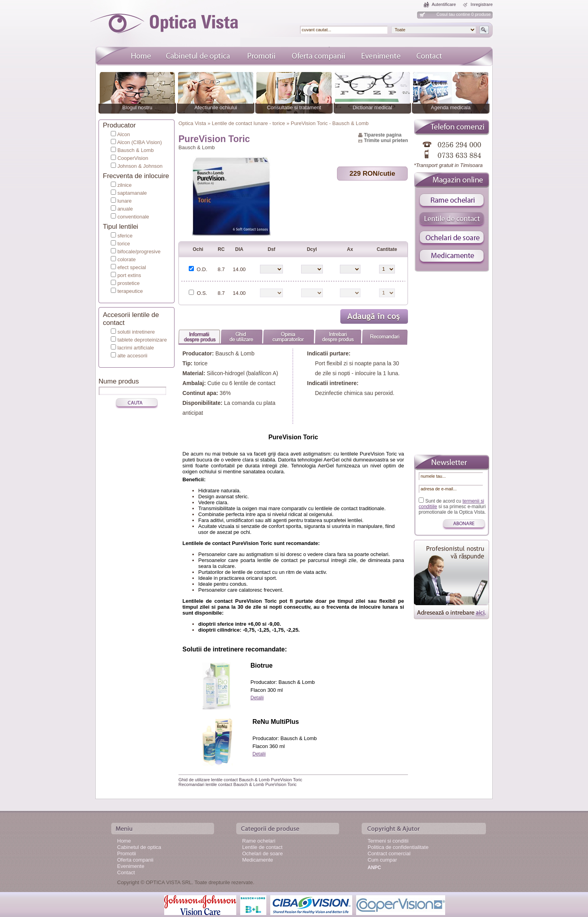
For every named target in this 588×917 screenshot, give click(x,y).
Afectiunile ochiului (216, 107)
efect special (132, 267)
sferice (125, 236)
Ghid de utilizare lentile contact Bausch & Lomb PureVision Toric (240, 780)
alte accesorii (133, 356)
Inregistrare (482, 4)
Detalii (257, 698)
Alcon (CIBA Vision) (139, 142)
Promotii (127, 853)
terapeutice (130, 291)
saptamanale (132, 193)
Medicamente (258, 860)
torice (124, 244)
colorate (127, 259)
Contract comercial (389, 853)
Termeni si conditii (388, 841)
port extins (129, 275)
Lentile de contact (262, 847)
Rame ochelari (259, 841)
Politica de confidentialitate (398, 847)
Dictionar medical (372, 107)
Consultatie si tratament (294, 107)
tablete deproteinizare (142, 340)
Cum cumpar (382, 860)
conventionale (133, 217)
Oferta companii (135, 860)
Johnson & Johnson (140, 166)
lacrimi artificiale (136, 348)
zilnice (125, 185)
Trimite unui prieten (386, 140)
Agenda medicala (451, 107)
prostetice (129, 283)
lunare (125, 201)
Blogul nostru (137, 107)
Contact (126, 872)
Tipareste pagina (383, 135)
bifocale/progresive (139, 252)
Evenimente (131, 866)
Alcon (124, 134)
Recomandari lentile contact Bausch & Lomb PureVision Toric (238, 784)
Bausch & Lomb (136, 150)
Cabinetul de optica (139, 847)
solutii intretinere (136, 332)
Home (124, 841)
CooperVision (133, 158)
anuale (125, 209)
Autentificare (444, 4)
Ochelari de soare (263, 853)
